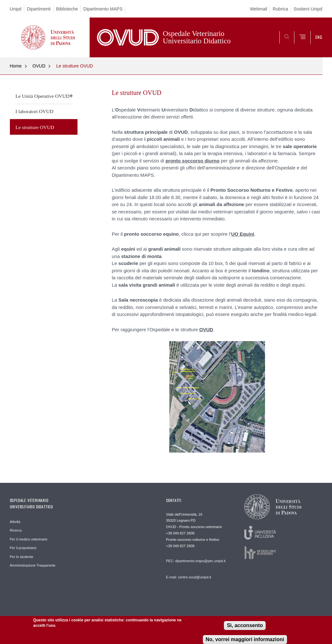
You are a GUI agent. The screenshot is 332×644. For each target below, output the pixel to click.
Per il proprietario (23, 548)
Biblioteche (67, 9)
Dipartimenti (39, 9)
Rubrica (280, 9)
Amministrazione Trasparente (33, 565)
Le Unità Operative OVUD (43, 96)
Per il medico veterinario (29, 539)
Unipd (16, 9)
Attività (15, 522)
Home (16, 66)
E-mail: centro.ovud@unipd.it (189, 577)
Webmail (259, 9)
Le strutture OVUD (74, 66)
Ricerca (16, 530)
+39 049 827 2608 (180, 533)
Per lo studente (22, 557)
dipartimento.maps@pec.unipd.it (200, 561)
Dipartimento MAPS (103, 9)
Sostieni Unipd (308, 9)
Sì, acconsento (245, 626)
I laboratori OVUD (35, 111)
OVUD (39, 66)
